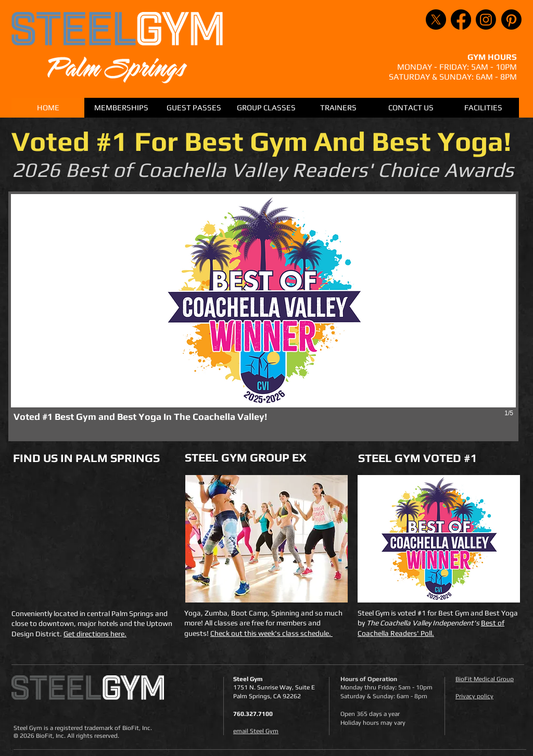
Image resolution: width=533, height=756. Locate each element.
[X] (436, 20)
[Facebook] (461, 20)
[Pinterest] (511, 20)
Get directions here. (95, 634)
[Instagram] (486, 20)
